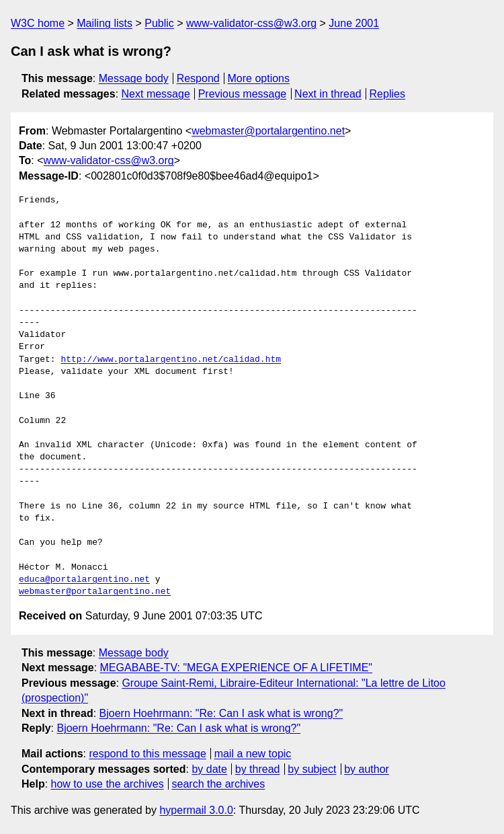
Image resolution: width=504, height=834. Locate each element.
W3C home (38, 23)
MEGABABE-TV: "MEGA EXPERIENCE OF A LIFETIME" (237, 668)
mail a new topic (253, 754)
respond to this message (147, 754)
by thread (258, 769)
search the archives (219, 784)
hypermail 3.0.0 (196, 810)
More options (259, 78)
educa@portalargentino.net (84, 580)
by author (367, 769)
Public (159, 23)
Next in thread (328, 94)
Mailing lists (104, 23)
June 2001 (354, 23)
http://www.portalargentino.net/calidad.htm (171, 360)
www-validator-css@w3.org (251, 23)
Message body (134, 78)
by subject (312, 769)
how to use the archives (108, 784)
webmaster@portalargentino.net (268, 131)
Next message (156, 94)
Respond (198, 78)
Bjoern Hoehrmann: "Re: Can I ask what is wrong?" (221, 713)
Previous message (243, 94)
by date (209, 769)
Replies (387, 94)
